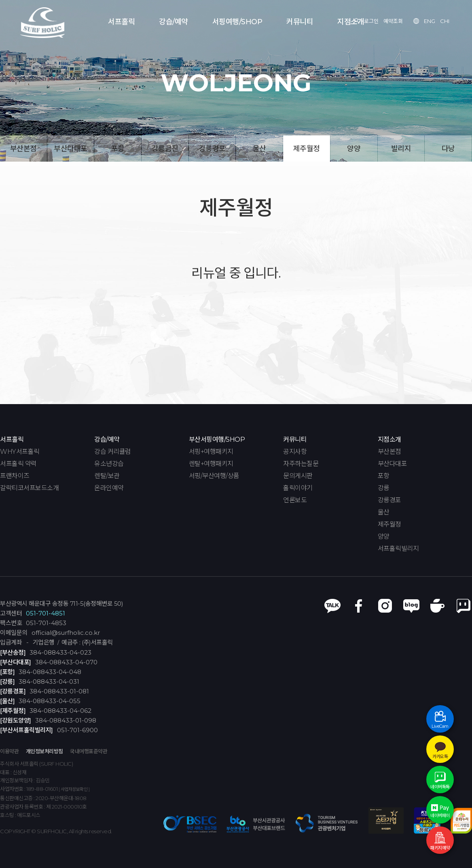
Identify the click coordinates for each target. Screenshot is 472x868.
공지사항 (295, 452)
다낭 (448, 149)
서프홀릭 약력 (18, 464)
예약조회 (393, 21)
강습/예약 (174, 22)
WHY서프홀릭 (20, 452)
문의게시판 (298, 476)
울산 (259, 149)
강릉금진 (165, 149)
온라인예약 (109, 488)
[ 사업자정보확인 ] (74, 789)
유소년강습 (109, 464)
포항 (118, 149)
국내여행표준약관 (89, 751)
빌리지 (401, 149)
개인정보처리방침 (44, 751)
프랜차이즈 (15, 476)
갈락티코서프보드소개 (29, 488)
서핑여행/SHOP (237, 22)
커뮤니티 (300, 22)
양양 (354, 149)
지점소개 (351, 22)
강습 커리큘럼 (113, 452)
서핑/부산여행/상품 (214, 476)
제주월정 (307, 149)
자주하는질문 (301, 464)
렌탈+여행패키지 (211, 464)
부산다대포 (71, 149)
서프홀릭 (121, 22)
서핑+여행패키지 (211, 452)
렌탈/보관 (107, 476)
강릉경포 (212, 149)
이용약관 (9, 751)
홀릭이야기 (298, 488)
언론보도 (295, 500)
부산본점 (23, 149)
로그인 (371, 21)
